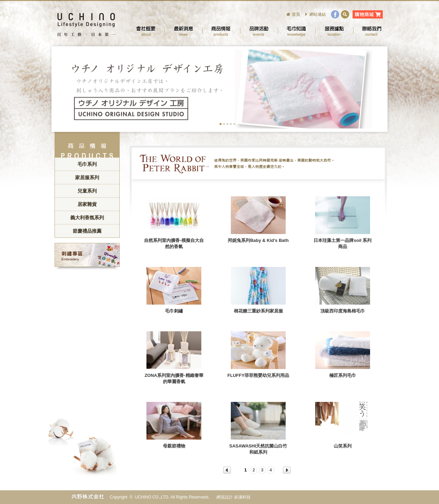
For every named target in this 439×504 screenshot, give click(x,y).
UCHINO (86, 24)
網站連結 (318, 14)
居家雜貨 (87, 204)
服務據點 (334, 31)
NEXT (287, 470)
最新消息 (183, 31)
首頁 (296, 14)
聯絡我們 (372, 31)
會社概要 (146, 31)
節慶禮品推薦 (87, 231)
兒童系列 (87, 191)
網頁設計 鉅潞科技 (233, 497)
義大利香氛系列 (87, 218)
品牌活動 (259, 31)
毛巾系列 (87, 164)
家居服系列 (87, 177)
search (345, 14)
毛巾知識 (297, 31)
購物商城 (368, 14)
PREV (227, 470)
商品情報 (221, 31)
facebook (335, 14)
